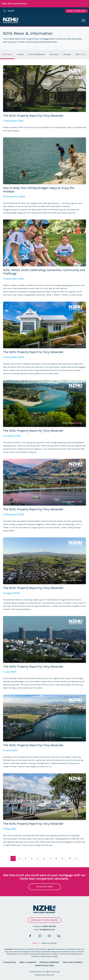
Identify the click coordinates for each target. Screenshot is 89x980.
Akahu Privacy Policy (44, 965)
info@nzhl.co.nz (47, 930)
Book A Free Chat (76, 11)
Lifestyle (67, 54)
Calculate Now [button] (45, 887)
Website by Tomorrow (45, 975)
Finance (20, 54)
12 (70, 858)
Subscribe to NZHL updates (44, 920)
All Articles (7, 54)
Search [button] (9, 11)
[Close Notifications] (85, 4)
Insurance (54, 54)
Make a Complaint (28, 962)
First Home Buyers (37, 54)
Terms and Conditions (73, 962)
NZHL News (81, 54)
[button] (83, 20)
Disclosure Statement (49, 962)
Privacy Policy (10, 962)
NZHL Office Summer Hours (15, 4)
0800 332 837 (50, 926)
